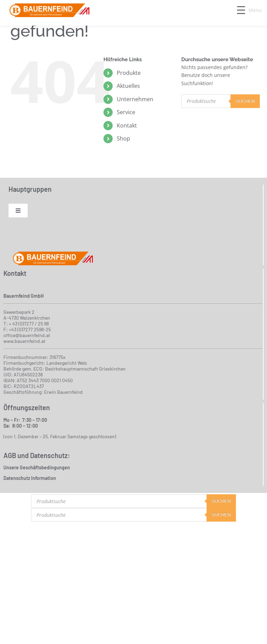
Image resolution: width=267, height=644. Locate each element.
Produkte (129, 73)
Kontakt (127, 125)
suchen (245, 101)
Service (126, 112)
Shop (123, 138)
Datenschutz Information (30, 478)
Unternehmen (135, 99)
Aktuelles (128, 86)
